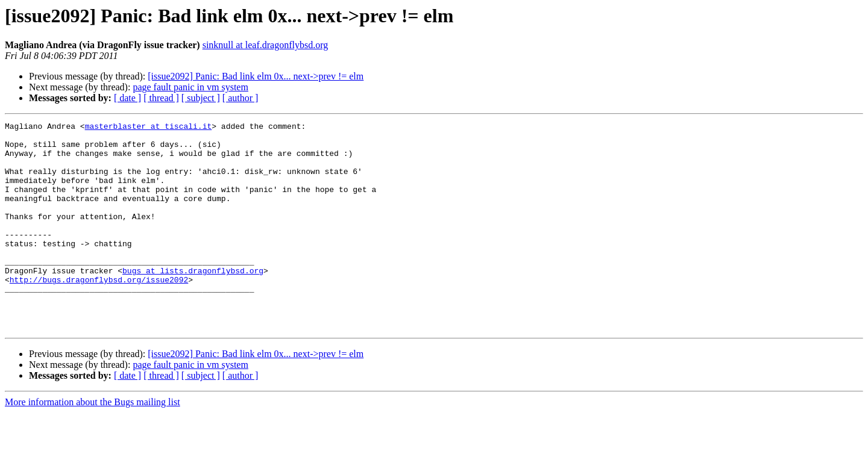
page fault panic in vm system (190, 87)
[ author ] (241, 98)
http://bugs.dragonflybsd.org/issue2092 (99, 312)
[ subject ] (201, 98)
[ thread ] (161, 98)
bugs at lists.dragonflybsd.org (193, 301)
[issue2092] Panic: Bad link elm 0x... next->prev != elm (256, 76)
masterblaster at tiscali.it (149, 128)
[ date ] (127, 98)
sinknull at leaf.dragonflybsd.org (266, 45)
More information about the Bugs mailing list (93, 443)
